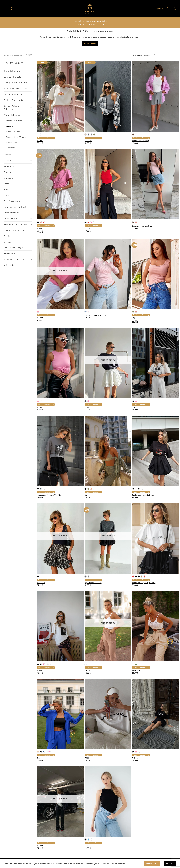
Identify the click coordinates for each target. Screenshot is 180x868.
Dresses (8, 160)
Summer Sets (12, 143)
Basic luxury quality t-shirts (144, 495)
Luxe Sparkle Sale (12, 77)
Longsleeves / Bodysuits (16, 207)
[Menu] (5, 9)
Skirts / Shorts (10, 219)
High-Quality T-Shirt (93, 583)
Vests (6, 184)
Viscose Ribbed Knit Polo (95, 315)
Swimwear (10, 148)
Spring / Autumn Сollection (12, 108)
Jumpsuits (9, 178)
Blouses (8, 195)
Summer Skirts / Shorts (16, 137)
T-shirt (40, 407)
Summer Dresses (13, 132)
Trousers (8, 172)
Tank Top (88, 228)
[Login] (168, 9)
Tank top (88, 141)
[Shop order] (165, 55)
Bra (86, 495)
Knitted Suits (10, 265)
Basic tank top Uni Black (143, 226)
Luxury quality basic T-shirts (49, 495)
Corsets (7, 155)
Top (134, 318)
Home (6, 55)
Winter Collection (12, 115)
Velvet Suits (9, 253)
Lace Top (136, 670)
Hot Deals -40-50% (13, 94)
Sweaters (8, 242)
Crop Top (88, 670)
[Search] (12, 9)
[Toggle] (31, 108)
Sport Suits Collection (14, 259)
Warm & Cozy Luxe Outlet (16, 88)
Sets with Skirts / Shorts (15, 224)
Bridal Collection (12, 71)
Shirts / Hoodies (12, 213)
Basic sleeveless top (141, 141)
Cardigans (9, 236)
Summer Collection (17, 55)
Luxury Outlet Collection (16, 83)
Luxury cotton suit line (15, 230)
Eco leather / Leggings (15, 248)
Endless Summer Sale (14, 100)
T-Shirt (40, 141)
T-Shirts (9, 126)
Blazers (7, 189)
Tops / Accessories (13, 201)
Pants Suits (9, 166)
